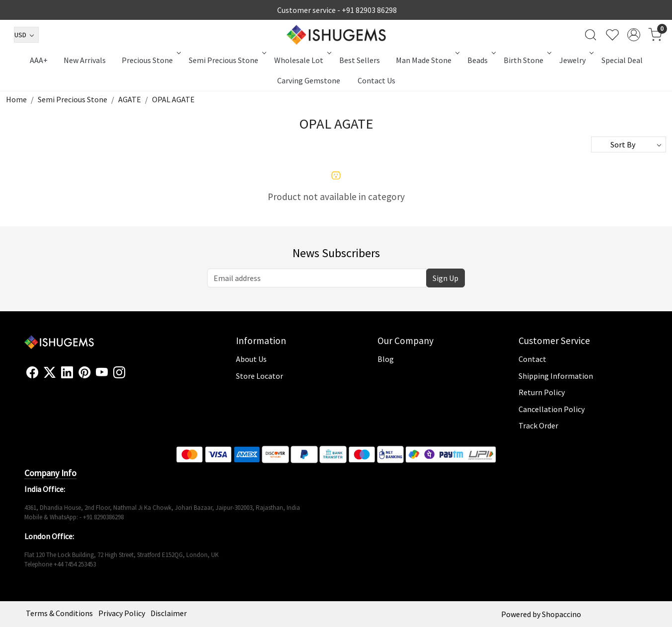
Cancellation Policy (552, 409)
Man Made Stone (427, 60)
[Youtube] (102, 373)
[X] (50, 373)
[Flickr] (131, 377)
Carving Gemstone (309, 80)
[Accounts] (634, 35)
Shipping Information (556, 376)
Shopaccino (561, 614)
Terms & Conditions (59, 613)
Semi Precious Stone (227, 60)
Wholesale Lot (302, 60)
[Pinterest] (84, 373)
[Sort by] (629, 144)
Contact (532, 359)
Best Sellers (360, 60)
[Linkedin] (67, 373)
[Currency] (26, 35)
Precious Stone (150, 60)
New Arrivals (85, 60)
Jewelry (576, 60)
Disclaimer (169, 613)
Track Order (538, 425)
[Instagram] (119, 373)
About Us (251, 359)
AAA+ (39, 60)
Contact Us (376, 80)
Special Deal (622, 60)
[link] (591, 35)
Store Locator (260, 376)
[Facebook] (32, 373)
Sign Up (446, 278)
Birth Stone (527, 60)
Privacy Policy (122, 613)
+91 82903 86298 (369, 10)
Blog (386, 359)
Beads (481, 60)
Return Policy (542, 392)
